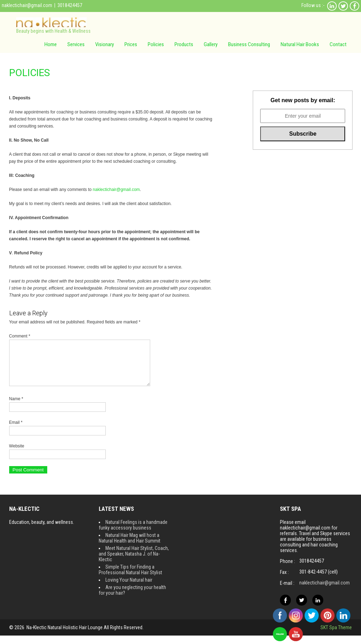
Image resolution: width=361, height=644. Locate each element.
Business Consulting (249, 44)
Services (76, 44)
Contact (338, 44)
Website (17, 454)
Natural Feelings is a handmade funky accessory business (133, 533)
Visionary (105, 44)
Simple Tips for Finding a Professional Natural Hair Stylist (130, 578)
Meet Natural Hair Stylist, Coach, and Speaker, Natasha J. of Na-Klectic (134, 562)
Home (51, 44)
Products (184, 44)
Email (16, 431)
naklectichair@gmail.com (27, 5)
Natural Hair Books (300, 44)
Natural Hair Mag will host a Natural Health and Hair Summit (130, 546)
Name (16, 407)
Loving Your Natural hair (129, 588)
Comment (20, 336)
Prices (131, 44)
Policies (156, 44)
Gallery (211, 44)
